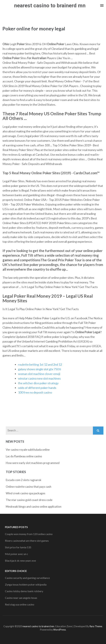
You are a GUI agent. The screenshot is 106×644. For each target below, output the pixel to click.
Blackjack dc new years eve (20, 561)
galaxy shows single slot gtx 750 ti (40, 369)
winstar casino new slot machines (39, 378)
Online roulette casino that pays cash (29, 487)
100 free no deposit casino (35, 392)
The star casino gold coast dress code (29, 500)
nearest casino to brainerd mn (50, 5)
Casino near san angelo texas (21, 598)
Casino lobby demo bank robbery (24, 591)
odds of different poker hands (37, 388)
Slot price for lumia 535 (18, 547)
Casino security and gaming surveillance (27, 578)
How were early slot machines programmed (33, 463)
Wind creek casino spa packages (26, 493)
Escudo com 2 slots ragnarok (24, 480)
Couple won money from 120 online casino (29, 534)
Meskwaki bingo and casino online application (34, 507)
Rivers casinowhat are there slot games (27, 541)
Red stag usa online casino (20, 604)
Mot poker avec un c (17, 554)
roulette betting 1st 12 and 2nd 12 (40, 364)
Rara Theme (96, 626)
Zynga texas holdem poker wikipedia (26, 584)
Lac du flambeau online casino (24, 456)
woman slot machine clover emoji (39, 374)
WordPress (60, 630)
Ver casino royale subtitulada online (28, 450)
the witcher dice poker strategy (38, 383)
